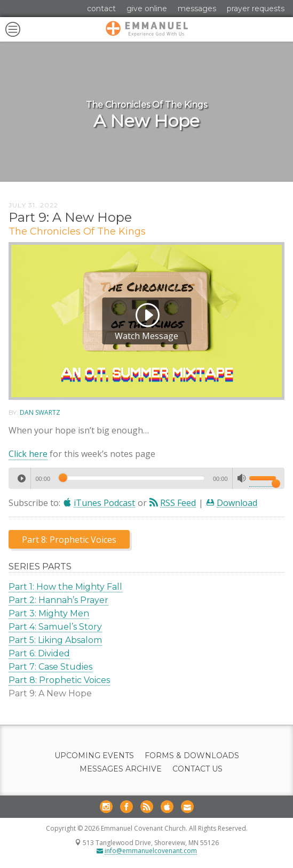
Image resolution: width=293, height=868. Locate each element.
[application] (146, 478)
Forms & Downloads (192, 756)
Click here (28, 454)
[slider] (132, 478)
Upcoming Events (94, 756)
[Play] (21, 478)
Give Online (147, 9)
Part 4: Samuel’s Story (55, 627)
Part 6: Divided (39, 653)
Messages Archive (121, 769)
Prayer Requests (256, 9)
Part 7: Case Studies (50, 667)
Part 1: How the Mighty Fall (65, 587)
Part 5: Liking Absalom (55, 640)
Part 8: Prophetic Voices (59, 680)
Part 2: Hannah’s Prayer (58, 600)
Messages (197, 9)
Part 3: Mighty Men (49, 613)
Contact (101, 9)
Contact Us (197, 769)
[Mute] (242, 478)
